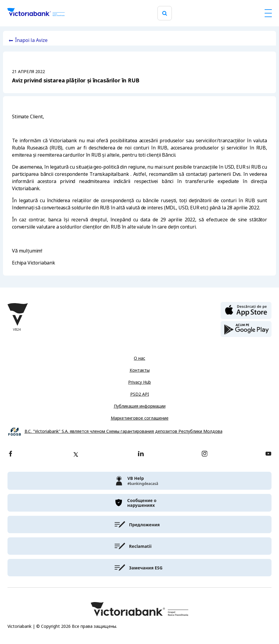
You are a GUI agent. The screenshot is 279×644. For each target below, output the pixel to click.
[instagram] (204, 454)
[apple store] (246, 310)
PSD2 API (140, 394)
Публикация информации (140, 406)
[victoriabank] (139, 481)
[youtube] (268, 454)
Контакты (140, 370)
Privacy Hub (139, 382)
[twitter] (76, 454)
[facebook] (10, 454)
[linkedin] (141, 454)
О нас (139, 358)
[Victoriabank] (36, 13)
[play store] (246, 329)
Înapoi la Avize (31, 40)
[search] (165, 13)
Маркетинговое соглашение (140, 418)
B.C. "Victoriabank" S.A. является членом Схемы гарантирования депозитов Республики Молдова (123, 431)
